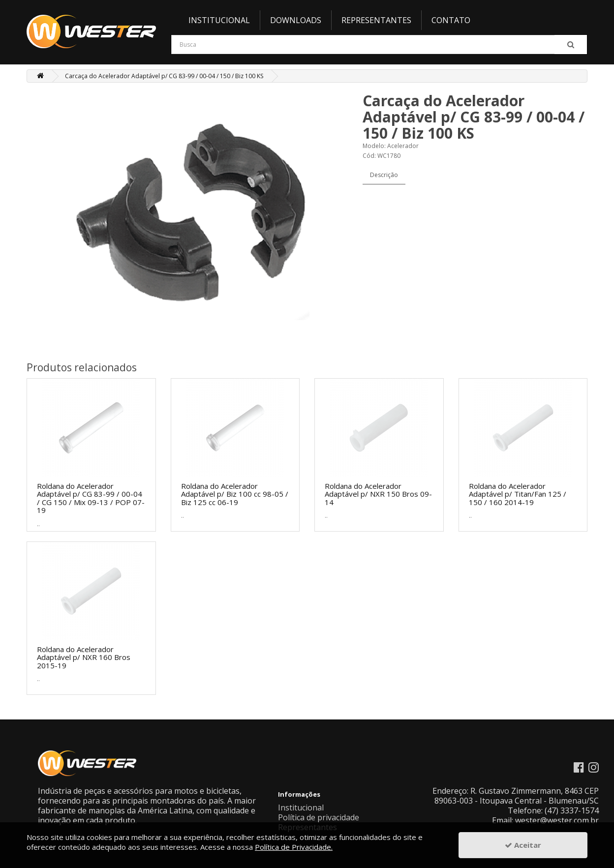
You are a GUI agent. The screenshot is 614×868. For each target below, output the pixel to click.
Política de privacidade (319, 817)
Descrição (384, 175)
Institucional (219, 20)
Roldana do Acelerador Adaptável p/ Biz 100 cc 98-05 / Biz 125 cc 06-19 (235, 494)
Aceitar (523, 845)
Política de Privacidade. (294, 847)
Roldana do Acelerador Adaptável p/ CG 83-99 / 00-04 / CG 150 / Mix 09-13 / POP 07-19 (91, 498)
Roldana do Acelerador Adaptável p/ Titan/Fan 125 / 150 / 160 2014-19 (518, 494)
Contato (451, 20)
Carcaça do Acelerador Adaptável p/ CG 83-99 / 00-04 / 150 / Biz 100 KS (164, 76)
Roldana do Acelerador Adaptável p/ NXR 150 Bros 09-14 (378, 494)
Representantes (376, 20)
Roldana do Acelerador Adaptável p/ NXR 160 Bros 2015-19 (84, 657)
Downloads (296, 20)
